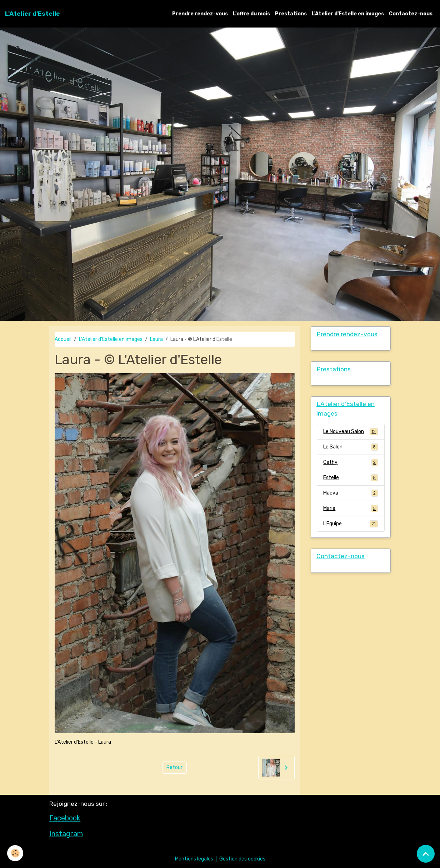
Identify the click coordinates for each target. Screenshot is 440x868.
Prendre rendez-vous (200, 14)
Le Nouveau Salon (351, 432)
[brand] (32, 14)
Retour (174, 767)
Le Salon (351, 447)
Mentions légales (194, 859)
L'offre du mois (251, 14)
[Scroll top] (426, 854)
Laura (156, 339)
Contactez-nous (411, 14)
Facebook (65, 818)
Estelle (351, 478)
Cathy (351, 462)
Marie (351, 509)
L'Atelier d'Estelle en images (348, 14)
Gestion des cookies (242, 859)
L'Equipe (351, 524)
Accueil (63, 339)
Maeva (351, 493)
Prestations (291, 14)
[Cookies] (15, 853)
